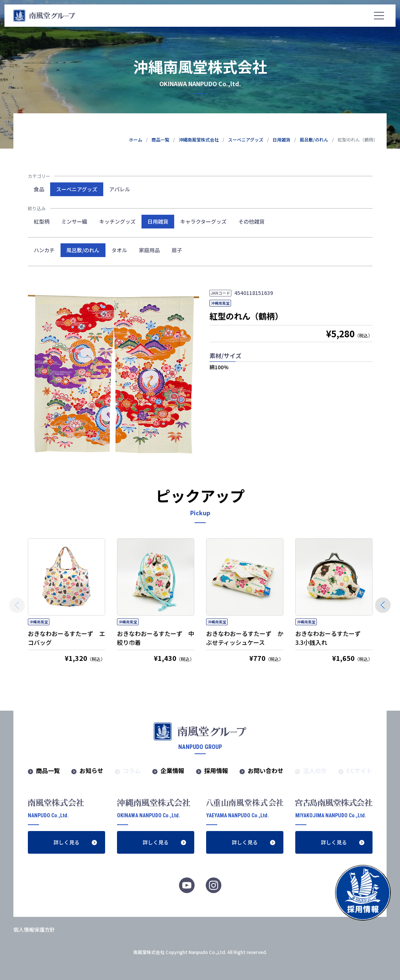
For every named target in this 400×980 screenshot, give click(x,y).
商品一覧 (48, 770)
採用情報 (216, 770)
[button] (383, 605)
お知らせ (91, 770)
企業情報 (172, 770)
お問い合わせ (266, 770)
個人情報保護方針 (34, 929)
